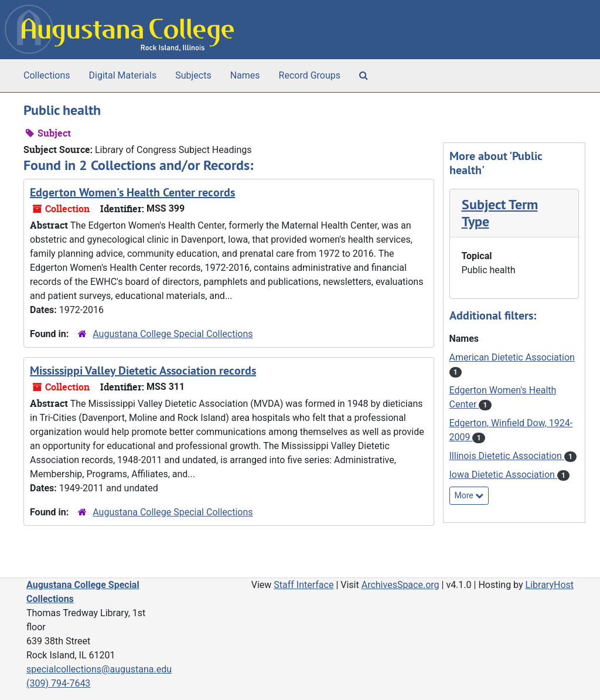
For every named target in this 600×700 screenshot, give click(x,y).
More (469, 495)
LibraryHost (550, 585)
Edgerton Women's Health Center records (132, 192)
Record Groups (310, 75)
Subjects (193, 75)
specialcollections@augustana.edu (99, 669)
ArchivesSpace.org (400, 585)
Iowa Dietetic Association (503, 475)
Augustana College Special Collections (173, 334)
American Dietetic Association (512, 357)
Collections (47, 75)
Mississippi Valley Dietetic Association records (143, 371)
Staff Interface (304, 585)
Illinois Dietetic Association (507, 456)
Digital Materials (123, 75)
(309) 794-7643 (58, 683)
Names (245, 75)
